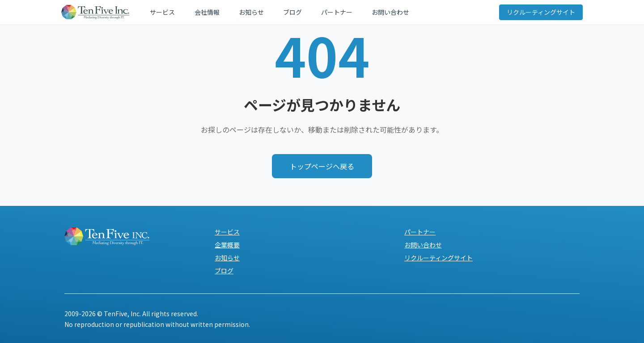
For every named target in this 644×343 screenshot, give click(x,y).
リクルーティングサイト (538, 14)
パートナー (303, 14)
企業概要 (227, 245)
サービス (163, 14)
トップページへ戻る (322, 166)
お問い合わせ (348, 14)
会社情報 (199, 14)
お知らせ (234, 14)
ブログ (267, 14)
